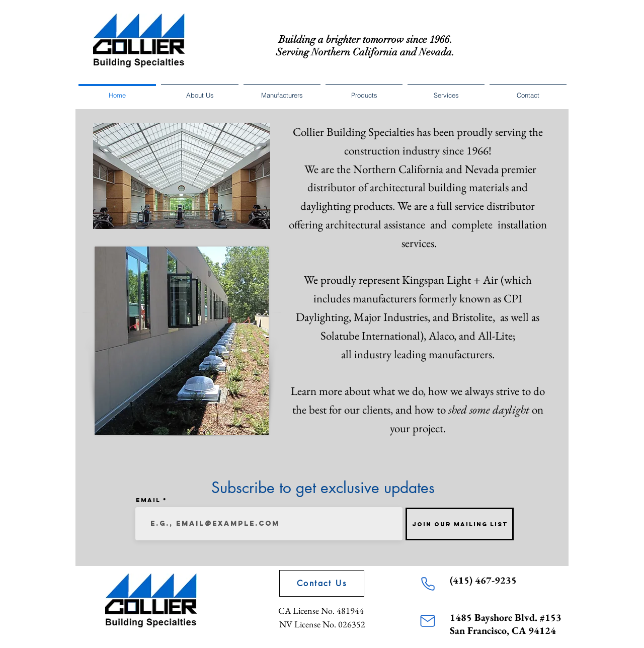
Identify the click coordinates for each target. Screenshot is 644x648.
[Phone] (428, 584)
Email (148, 500)
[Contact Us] (322, 583)
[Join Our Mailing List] (460, 524)
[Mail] (428, 621)
